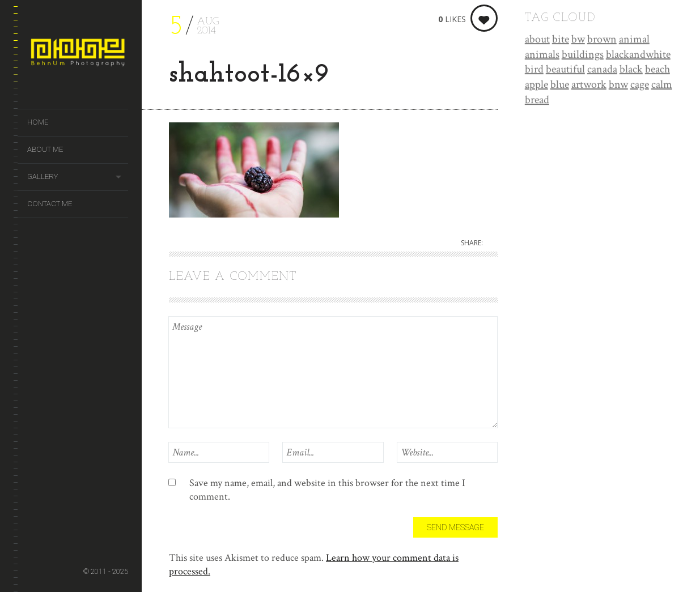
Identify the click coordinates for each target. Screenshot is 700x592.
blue (560, 85)
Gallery (43, 176)
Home (38, 122)
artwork (589, 85)
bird (534, 70)
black (631, 70)
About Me (45, 149)
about (537, 40)
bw (578, 40)
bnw (618, 85)
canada (602, 70)
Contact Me (50, 204)
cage (640, 85)
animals (542, 55)
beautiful (565, 70)
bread (537, 100)
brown (602, 40)
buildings (583, 55)
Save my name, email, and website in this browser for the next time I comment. (327, 490)
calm (662, 85)
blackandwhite (638, 55)
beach (657, 70)
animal (634, 40)
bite (561, 40)
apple (536, 85)
